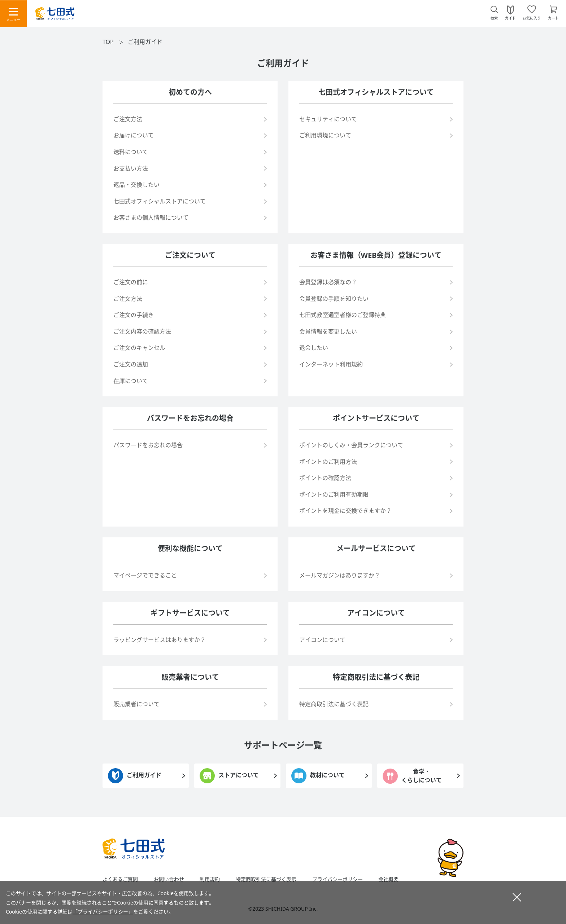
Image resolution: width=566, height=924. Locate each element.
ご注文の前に (131, 282)
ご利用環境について (325, 135)
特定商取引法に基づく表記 (334, 704)
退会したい (314, 348)
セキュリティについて (328, 119)
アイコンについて (322, 640)
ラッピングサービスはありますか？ (160, 640)
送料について (131, 152)
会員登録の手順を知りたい (334, 299)
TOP (108, 42)
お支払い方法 (131, 168)
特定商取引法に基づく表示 (266, 879)
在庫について (131, 381)
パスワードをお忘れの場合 (148, 445)
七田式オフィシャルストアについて (160, 201)
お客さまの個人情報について (151, 217)
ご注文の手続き (134, 315)
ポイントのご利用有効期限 (334, 494)
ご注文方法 (128, 119)
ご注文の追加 (131, 364)
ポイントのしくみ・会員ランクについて (351, 445)
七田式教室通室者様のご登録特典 (343, 315)
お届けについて (134, 135)
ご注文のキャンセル (139, 348)
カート (553, 18)
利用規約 (210, 879)
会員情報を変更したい (328, 331)
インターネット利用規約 (331, 364)
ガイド (510, 18)
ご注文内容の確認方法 (142, 331)
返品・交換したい (136, 185)
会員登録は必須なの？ (328, 282)
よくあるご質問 (120, 879)
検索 (494, 18)
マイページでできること (145, 575)
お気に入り (532, 18)
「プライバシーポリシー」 (103, 912)
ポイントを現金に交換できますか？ (345, 511)
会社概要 (388, 879)
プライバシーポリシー (338, 879)
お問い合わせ (169, 879)
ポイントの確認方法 (325, 478)
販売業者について (136, 704)
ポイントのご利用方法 (328, 462)
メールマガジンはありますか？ (340, 575)
